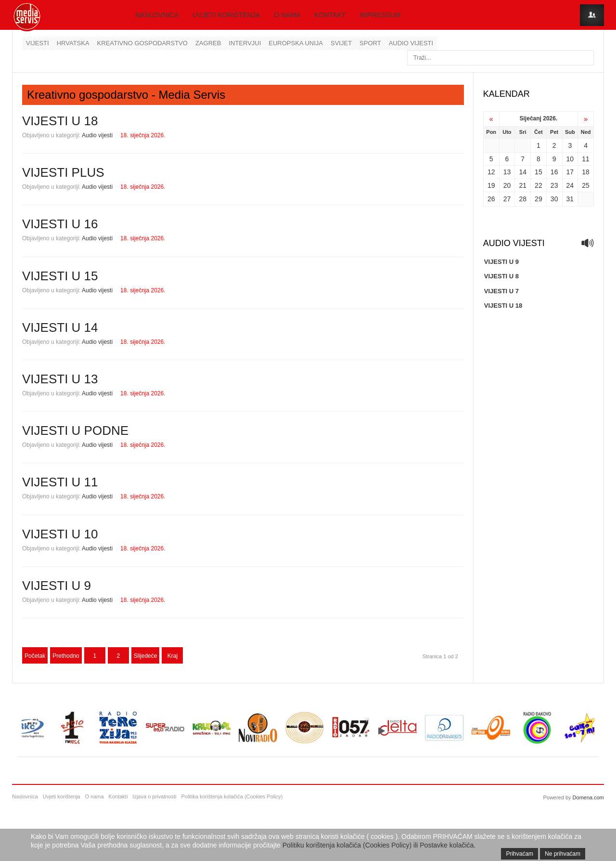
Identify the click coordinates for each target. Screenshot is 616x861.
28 (523, 199)
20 (507, 185)
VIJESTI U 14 (60, 327)
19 (491, 185)
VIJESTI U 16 (60, 224)
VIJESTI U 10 (60, 534)
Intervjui (245, 43)
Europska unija (296, 43)
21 (523, 185)
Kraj (173, 656)
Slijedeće (146, 656)
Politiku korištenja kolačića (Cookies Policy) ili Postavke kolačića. (379, 845)
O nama (287, 15)
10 (570, 159)
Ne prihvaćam (563, 854)
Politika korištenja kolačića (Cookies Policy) (232, 796)
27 (507, 199)
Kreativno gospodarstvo (142, 43)
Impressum (380, 15)
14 (523, 172)
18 (586, 172)
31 (570, 199)
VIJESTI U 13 (60, 379)
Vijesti (38, 43)
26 (491, 199)
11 (586, 159)
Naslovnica (157, 15)
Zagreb (208, 43)
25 (586, 185)
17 (570, 172)
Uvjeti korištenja (226, 15)
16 (554, 172)
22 (539, 185)
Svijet (341, 43)
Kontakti (118, 796)
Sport (370, 43)
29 (539, 199)
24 (570, 185)
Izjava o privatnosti (154, 796)
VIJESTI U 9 (57, 586)
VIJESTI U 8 (501, 276)
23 (554, 185)
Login (592, 15)
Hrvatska (73, 43)
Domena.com (588, 797)
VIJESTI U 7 (501, 291)
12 (491, 172)
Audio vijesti (411, 43)
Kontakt (330, 15)
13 (507, 172)
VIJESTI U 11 (60, 482)
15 (539, 172)
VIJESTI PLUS (63, 172)
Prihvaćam (520, 854)
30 (554, 199)
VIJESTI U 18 (60, 121)
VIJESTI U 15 (60, 276)
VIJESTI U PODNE (75, 430)
